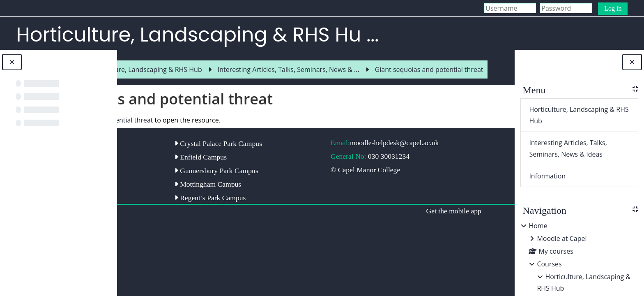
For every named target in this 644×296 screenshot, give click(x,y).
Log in (613, 8)
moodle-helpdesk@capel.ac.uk (357, 165)
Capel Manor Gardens (167, 162)
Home (538, 226)
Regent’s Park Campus (264, 233)
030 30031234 (383, 183)
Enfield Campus (254, 184)
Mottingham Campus (261, 220)
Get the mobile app (407, 246)
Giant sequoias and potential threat (212, 138)
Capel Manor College (166, 175)
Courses (549, 264)
